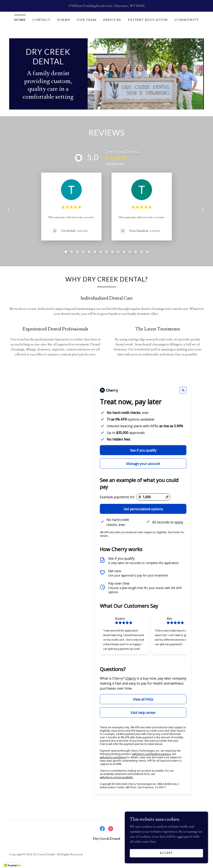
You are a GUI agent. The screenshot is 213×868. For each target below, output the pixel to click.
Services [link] (112, 20)
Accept (166, 853)
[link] (48, 63)
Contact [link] (41, 20)
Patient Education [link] (148, 20)
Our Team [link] (87, 20)
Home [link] (20, 20)
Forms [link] (64, 20)
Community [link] (187, 20)
